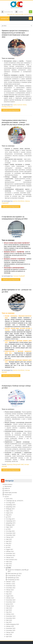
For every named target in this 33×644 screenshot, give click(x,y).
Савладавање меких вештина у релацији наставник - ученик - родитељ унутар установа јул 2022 (16, 122)
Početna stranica (7, 484)
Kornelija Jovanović (7, 107)
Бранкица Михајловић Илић (15, 464)
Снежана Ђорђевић (19, 276)
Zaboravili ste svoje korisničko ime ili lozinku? (20, 14)
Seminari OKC (5, 19)
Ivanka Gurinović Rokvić (20, 105)
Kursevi (7, 497)
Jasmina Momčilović (19, 201)
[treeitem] (16, 560)
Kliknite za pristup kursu (11, 110)
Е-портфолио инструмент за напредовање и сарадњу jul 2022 (15, 218)
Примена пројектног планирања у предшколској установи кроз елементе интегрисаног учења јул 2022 (15, 34)
